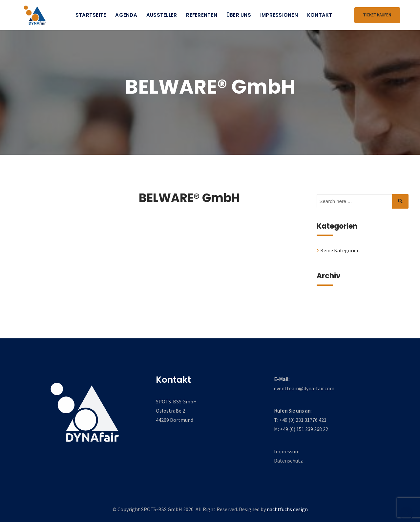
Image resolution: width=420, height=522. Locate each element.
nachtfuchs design (287, 509)
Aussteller (162, 15)
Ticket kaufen (377, 15)
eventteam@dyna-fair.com (304, 388)
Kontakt (320, 15)
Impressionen (279, 15)
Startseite (91, 15)
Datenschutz (288, 461)
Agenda (126, 15)
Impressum (287, 451)
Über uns (239, 15)
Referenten (202, 15)
